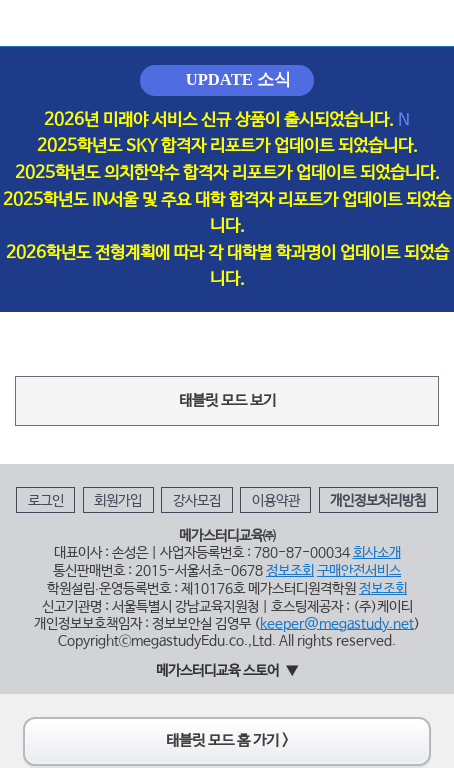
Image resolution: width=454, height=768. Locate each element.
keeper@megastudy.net (337, 624)
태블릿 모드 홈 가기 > (227, 741)
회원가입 (118, 501)
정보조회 (290, 571)
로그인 (46, 501)
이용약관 (276, 501)
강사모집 (197, 501)
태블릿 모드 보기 (227, 401)
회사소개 (377, 553)
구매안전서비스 (359, 571)
